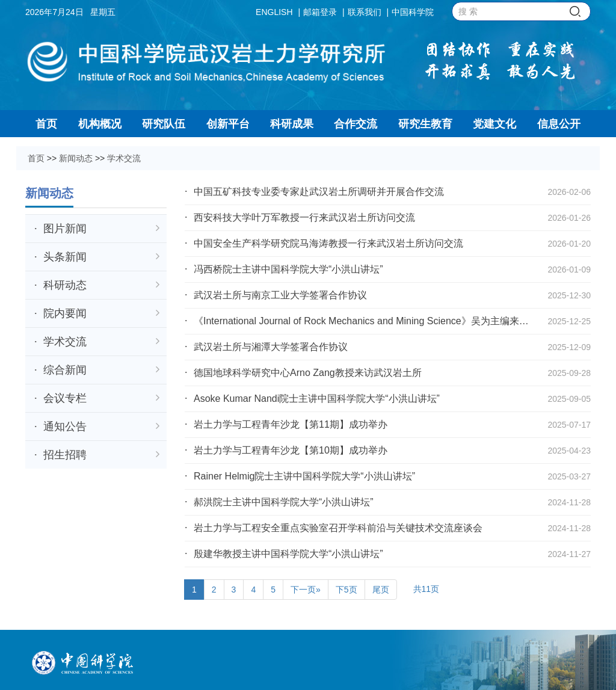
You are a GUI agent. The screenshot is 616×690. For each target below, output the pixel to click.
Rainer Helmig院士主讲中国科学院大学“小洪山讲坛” (304, 476)
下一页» (306, 590)
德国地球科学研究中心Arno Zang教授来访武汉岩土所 (308, 373)
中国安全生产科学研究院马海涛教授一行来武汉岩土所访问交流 (328, 243)
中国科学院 (413, 12)
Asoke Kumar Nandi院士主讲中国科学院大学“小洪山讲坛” (317, 399)
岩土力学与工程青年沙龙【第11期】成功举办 (291, 424)
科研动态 (101, 285)
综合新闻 (101, 370)
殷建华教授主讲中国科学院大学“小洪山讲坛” (288, 554)
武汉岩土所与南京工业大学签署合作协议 (280, 295)
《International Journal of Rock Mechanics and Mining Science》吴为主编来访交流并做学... (361, 323)
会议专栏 (101, 398)
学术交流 (124, 158)
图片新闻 (101, 229)
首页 (36, 158)
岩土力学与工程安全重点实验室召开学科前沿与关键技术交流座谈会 (338, 528)
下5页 (346, 590)
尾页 (381, 590)
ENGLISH (274, 12)
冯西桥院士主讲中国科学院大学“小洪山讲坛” (288, 269)
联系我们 (365, 12)
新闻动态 (76, 158)
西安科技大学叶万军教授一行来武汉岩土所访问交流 (304, 217)
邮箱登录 (320, 12)
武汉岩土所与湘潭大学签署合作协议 (271, 347)
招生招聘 (101, 455)
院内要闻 (101, 313)
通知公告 (101, 427)
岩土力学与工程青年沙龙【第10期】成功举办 (291, 450)
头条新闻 (101, 257)
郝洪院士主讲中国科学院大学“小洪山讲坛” (284, 502)
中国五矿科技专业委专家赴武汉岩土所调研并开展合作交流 (319, 192)
